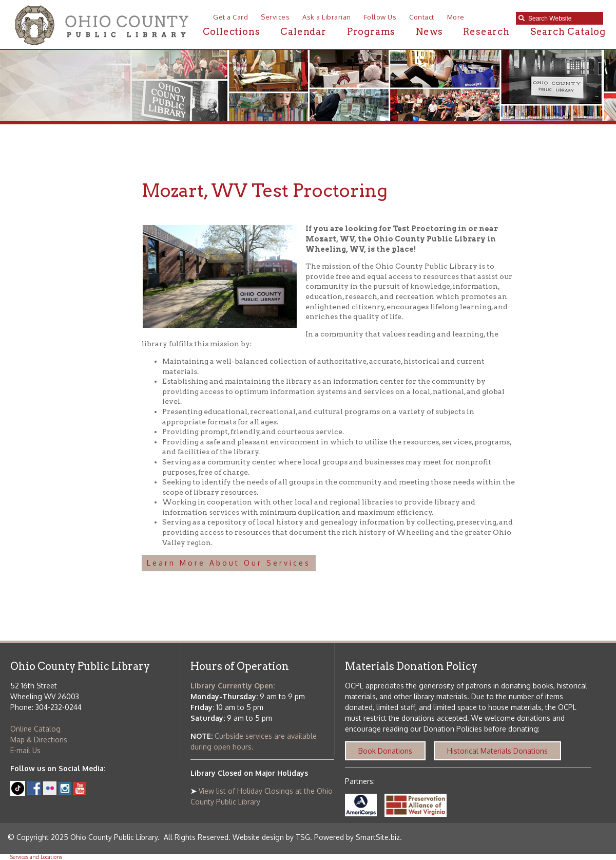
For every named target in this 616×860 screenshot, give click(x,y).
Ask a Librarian (327, 17)
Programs (371, 32)
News (429, 32)
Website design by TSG (271, 837)
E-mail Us (25, 750)
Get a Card (230, 17)
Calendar (303, 32)
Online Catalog (35, 729)
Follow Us (380, 17)
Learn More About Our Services (229, 563)
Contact (422, 17)
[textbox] (563, 18)
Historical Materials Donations (497, 751)
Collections (232, 32)
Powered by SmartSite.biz (357, 837)
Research (486, 32)
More (456, 17)
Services (275, 17)
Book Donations (385, 751)
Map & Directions (39, 740)
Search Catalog (568, 32)
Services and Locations (36, 857)
